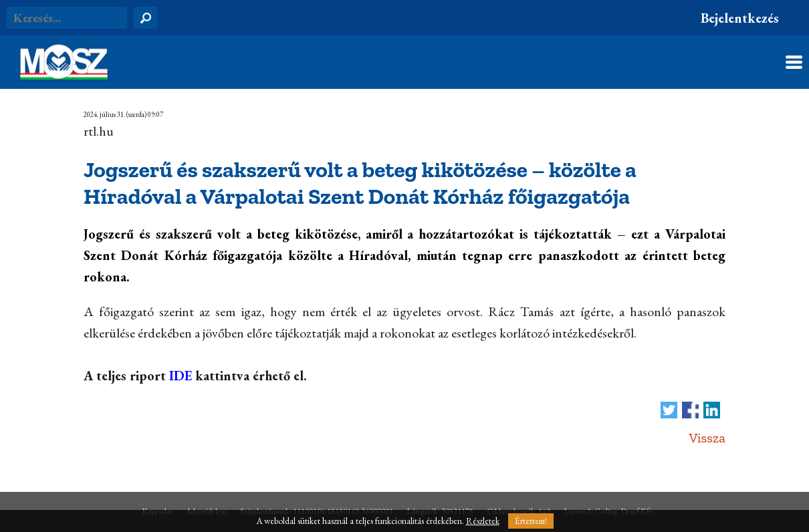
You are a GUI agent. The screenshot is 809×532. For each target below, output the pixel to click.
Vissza (707, 438)
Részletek (483, 521)
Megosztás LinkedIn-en (712, 410)
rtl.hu (99, 131)
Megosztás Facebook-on (690, 410)
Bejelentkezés (740, 18)
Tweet (669, 410)
